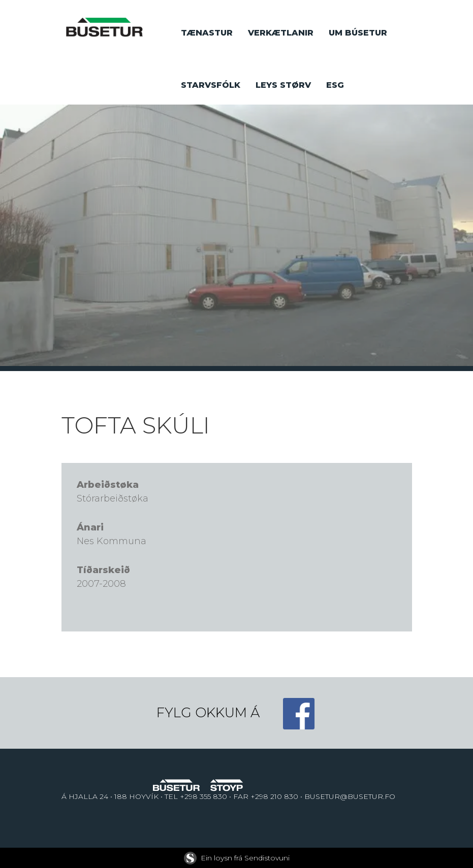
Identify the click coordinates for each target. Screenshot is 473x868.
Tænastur (207, 33)
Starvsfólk (211, 85)
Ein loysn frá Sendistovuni (237, 858)
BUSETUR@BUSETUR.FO (350, 796)
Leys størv (283, 85)
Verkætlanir (281, 33)
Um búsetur (358, 33)
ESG (335, 85)
